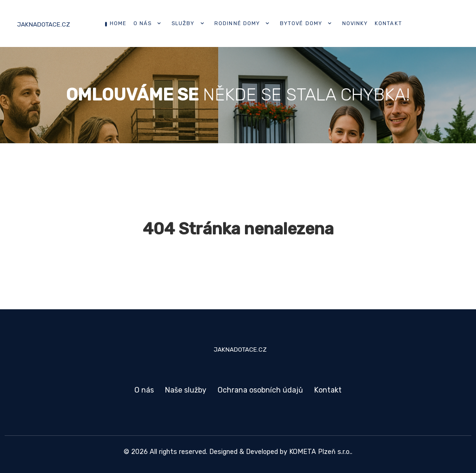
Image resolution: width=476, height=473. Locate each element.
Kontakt (328, 390)
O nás (144, 390)
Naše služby (186, 390)
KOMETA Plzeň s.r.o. (320, 452)
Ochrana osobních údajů (260, 390)
